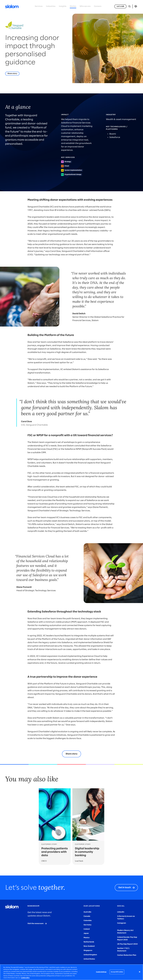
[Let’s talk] (120, 6)
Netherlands (89, 942)
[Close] (140, 972)
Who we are (85, 6)
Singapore (88, 950)
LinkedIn (121, 912)
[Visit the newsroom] (37, 924)
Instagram (122, 923)
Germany (88, 925)
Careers (98, 6)
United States (89, 959)
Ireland (87, 929)
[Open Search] (130, 6)
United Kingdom (90, 955)
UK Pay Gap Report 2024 (127, 944)
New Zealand (89, 946)
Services (39, 6)
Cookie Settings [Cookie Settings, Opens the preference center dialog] (101, 972)
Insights (63, 6)
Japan (86, 933)
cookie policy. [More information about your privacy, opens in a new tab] (25, 978)
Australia (87, 912)
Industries (51, 6)
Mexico (87, 938)
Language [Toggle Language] (136, 6)
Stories (73, 6)
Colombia (88, 921)
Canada (87, 916)
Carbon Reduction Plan (127, 955)
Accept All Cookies (117, 972)
